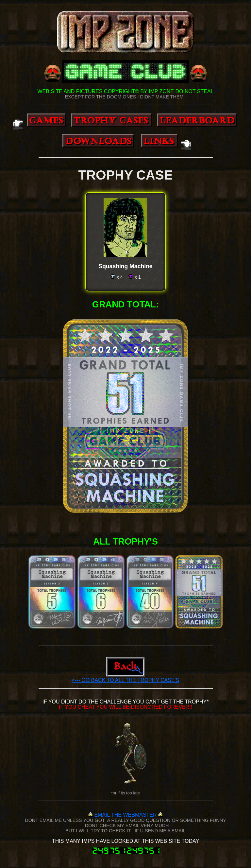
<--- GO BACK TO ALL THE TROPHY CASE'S (126, 680)
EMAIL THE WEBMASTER (125, 815)
